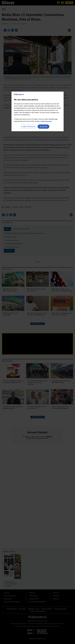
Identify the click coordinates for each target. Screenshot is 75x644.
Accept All (43, 126)
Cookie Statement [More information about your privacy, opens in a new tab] (46, 121)
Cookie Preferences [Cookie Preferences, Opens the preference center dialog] (28, 126)
